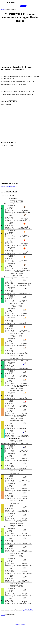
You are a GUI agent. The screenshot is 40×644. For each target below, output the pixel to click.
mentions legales (20, 625)
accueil (3, 10)
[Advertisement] (20, 44)
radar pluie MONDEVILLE (9, 187)
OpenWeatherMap (28, 610)
